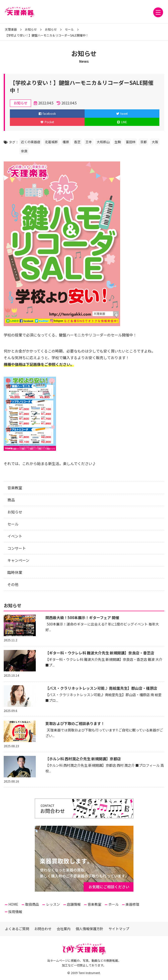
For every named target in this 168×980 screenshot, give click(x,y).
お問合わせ (43, 929)
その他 (13, 584)
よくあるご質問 (17, 929)
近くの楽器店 (31, 142)
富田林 (131, 142)
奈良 (24, 151)
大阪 (155, 142)
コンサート (17, 548)
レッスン (53, 904)
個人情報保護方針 (90, 929)
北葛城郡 (51, 142)
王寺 (89, 142)
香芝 (77, 142)
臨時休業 (15, 572)
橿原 (66, 142)
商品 (11, 500)
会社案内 (64, 929)
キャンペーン (18, 560)
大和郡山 (103, 142)
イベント (15, 536)
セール (13, 524)
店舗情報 (74, 904)
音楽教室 (15, 488)
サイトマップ (119, 929)
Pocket (47, 122)
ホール (113, 904)
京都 (144, 142)
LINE (122, 122)
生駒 (118, 142)
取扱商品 (32, 904)
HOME (13, 904)
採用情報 (15, 912)
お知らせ (15, 512)
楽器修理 (132, 904)
